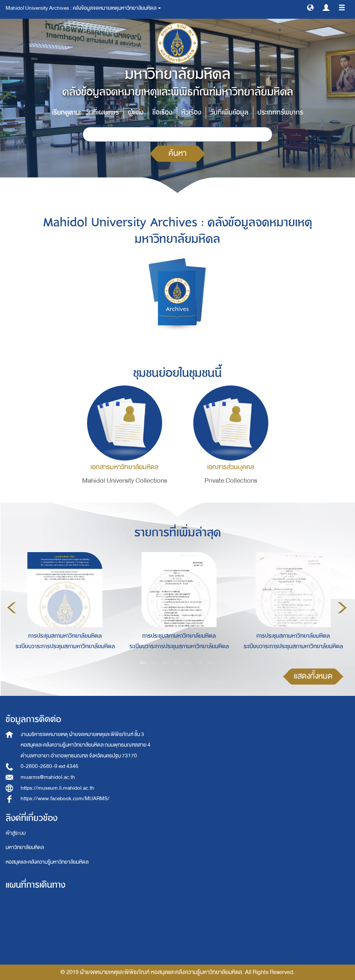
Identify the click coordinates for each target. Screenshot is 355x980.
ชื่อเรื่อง (162, 112)
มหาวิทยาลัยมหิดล (25, 847)
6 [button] (200, 662)
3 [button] (166, 662)
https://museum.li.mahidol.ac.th (57, 788)
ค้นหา (177, 153)
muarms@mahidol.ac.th (48, 777)
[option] (63, 607)
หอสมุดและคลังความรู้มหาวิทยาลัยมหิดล (47, 862)
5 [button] (188, 662)
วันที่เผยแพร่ (102, 112)
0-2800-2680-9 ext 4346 (50, 766)
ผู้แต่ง (136, 112)
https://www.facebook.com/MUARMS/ (65, 799)
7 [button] (211, 662)
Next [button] (342, 608)
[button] (310, 7)
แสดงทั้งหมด (313, 676)
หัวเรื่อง (191, 112)
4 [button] (177, 662)
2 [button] (155, 662)
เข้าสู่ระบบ (16, 833)
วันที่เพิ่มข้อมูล (229, 112)
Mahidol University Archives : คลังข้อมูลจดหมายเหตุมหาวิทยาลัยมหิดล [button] (83, 8)
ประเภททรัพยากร (280, 112)
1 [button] (143, 662)
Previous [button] (12, 608)
